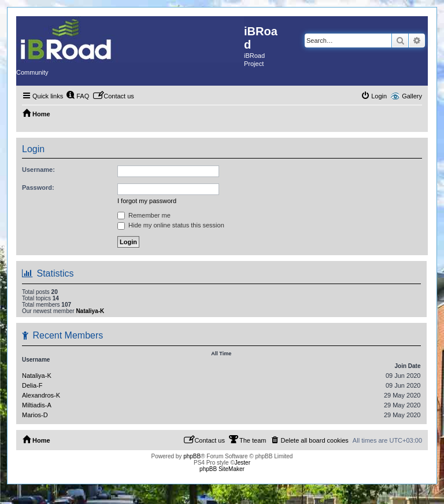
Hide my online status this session (171, 225)
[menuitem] (77, 96)
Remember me (144, 215)
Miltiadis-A (37, 405)
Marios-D (35, 415)
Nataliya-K (90, 311)
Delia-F (32, 385)
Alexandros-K (41, 395)
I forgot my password (147, 201)
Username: (38, 170)
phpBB (192, 456)
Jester (243, 463)
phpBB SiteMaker (222, 469)
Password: (38, 187)
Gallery (412, 96)
